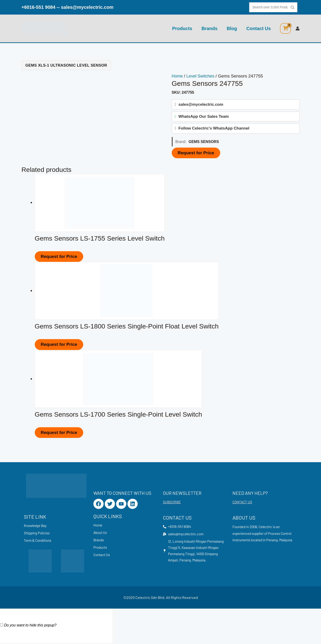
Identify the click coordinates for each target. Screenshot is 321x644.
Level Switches (202, 76)
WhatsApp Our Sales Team (204, 117)
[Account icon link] (298, 28)
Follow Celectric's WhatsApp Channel (214, 130)
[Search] (292, 7)
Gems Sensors (204, 143)
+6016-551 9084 (38, 7)
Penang (272, 540)
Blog (232, 28)
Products (182, 28)
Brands (209, 28)
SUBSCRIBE (172, 502)
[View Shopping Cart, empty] (285, 28)
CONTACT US (242, 502)
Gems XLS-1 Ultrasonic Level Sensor (66, 65)
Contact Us (259, 28)
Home (178, 76)
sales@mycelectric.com (87, 7)
